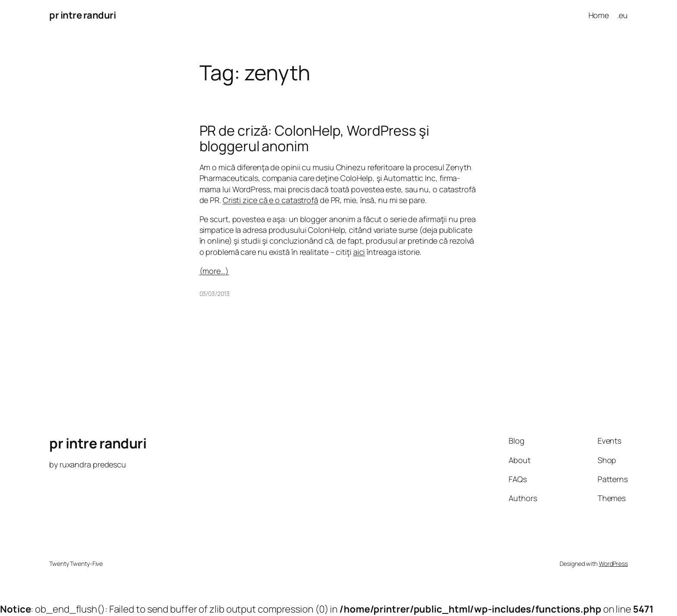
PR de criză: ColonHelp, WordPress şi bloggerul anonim (314, 138)
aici (359, 252)
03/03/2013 (215, 294)
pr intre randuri (82, 15)
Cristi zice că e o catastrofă (270, 200)
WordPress (613, 564)
